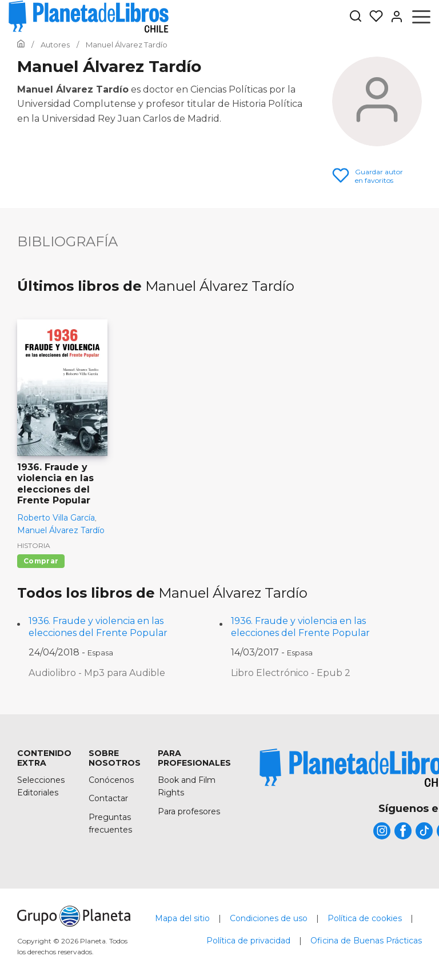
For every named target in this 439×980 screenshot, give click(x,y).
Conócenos (111, 780)
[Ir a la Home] (21, 45)
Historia (34, 545)
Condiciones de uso (269, 918)
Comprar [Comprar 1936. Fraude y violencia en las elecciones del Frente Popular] (41, 561)
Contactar (108, 798)
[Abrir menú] (421, 17)
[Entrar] (393, 17)
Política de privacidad (248, 941)
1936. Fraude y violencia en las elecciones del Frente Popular (98, 627)
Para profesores (189, 811)
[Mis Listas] (373, 17)
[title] (382, 831)
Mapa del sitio (182, 918)
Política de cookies (365, 918)
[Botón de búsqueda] (356, 17)
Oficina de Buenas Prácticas (366, 941)
